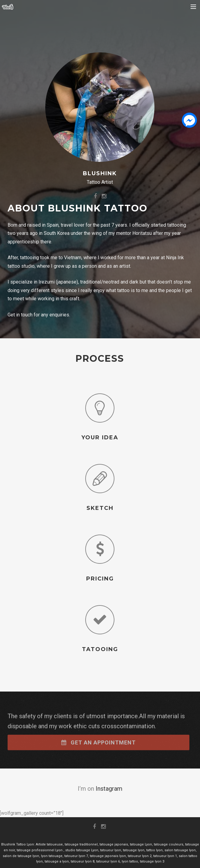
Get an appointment (98, 748)
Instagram (109, 789)
